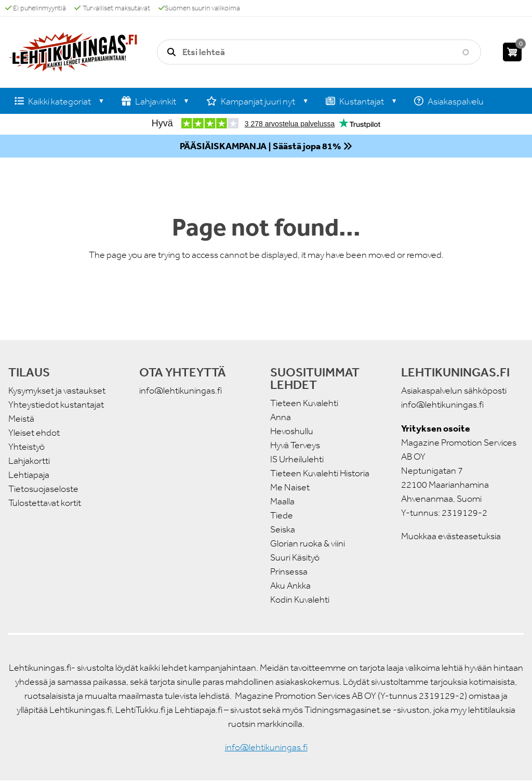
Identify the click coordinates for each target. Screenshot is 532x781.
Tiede (282, 515)
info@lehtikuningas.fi (181, 391)
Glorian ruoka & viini (308, 543)
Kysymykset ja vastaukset (57, 391)
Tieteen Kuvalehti (304, 403)
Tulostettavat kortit (45, 503)
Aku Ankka (290, 585)
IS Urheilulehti (297, 459)
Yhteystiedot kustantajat (56, 405)
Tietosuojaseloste (43, 489)
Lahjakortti (29, 461)
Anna (281, 417)
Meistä (21, 419)
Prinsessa (289, 571)
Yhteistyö (26, 447)
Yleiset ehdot (34, 433)
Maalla (282, 501)
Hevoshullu (292, 431)
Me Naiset (290, 487)
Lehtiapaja (29, 475)
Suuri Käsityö (295, 557)
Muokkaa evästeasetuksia (451, 536)
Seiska (283, 529)
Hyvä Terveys (295, 445)
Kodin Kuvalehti (300, 600)
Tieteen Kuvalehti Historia (320, 473)
